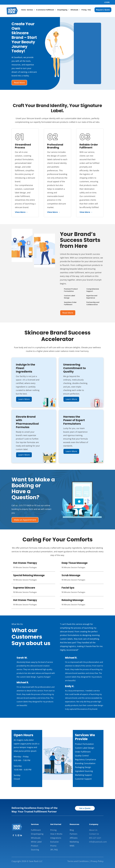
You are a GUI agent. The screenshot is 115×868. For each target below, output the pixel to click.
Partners (74, 834)
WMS (72, 846)
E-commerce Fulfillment (46, 10)
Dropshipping (63, 10)
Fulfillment (36, 830)
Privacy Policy (97, 861)
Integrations (56, 838)
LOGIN (107, 2)
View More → (21, 212)
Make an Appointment (25, 520)
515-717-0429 (25, 505)
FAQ (89, 10)
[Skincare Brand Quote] (87, 53)
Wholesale (75, 10)
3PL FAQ (54, 850)
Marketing (74, 842)
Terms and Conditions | (79, 861)
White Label (36, 842)
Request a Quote (103, 10)
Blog (72, 830)
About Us (93, 830)
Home (24, 10)
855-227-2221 (95, 838)
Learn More (24, 399)
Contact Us (94, 834)
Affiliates (74, 838)
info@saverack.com (98, 842)
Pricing (84, 10)
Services (31, 10)
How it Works (56, 834)
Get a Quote (85, 808)
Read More (19, 83)
